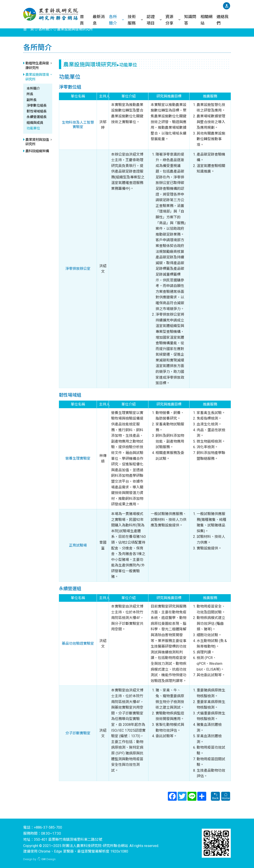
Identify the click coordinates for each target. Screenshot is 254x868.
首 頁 (84, 20)
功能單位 (33, 128)
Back (215, 796)
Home (226, 796)
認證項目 (151, 20)
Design (46, 859)
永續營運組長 (37, 117)
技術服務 (132, 20)
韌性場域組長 (37, 111)
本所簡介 (33, 89)
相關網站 (206, 20)
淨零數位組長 (37, 106)
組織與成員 (35, 123)
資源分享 (169, 20)
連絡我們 (223, 20)
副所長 (32, 100)
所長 (30, 94)
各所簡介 (113, 20)
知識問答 (190, 20)
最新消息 (99, 20)
